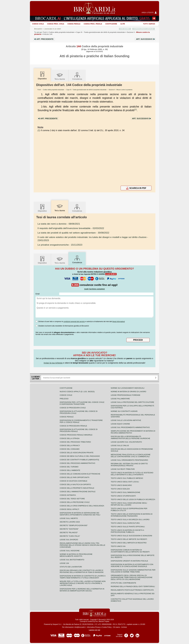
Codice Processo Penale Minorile (76, 435)
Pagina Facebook (126, 635)
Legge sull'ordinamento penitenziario (129, 460)
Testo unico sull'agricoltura (125, 523)
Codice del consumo (70, 449)
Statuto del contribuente (123, 583)
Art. (45, 39)
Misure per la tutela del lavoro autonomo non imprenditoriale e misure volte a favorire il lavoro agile (83, 583)
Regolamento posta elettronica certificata (132, 590)
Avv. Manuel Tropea (102, 621)
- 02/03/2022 (71, 228)
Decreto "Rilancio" (69, 533)
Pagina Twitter (132, 635)
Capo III (100, 32)
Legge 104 (64, 563)
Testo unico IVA (118, 546)
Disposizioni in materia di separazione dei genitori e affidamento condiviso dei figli (80, 514)
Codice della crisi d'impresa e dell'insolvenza (82, 506)
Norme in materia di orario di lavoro (128, 392)
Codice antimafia (68, 495)
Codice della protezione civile (75, 502)
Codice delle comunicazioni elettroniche (80, 474)
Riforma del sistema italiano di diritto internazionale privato (129, 465)
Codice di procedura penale (73, 426)
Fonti (45, 32)
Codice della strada (70, 438)
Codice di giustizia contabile (73, 481)
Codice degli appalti (69, 509)
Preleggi (64, 399)
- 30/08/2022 (73, 233)
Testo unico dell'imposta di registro (129, 543)
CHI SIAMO (125, 29)
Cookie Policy (107, 627)
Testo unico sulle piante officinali (128, 527)
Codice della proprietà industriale (61, 32)
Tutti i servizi (149, 24)
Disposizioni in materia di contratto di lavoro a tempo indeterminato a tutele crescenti (83, 577)
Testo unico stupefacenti (123, 496)
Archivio (124, 627)
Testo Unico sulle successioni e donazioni (131, 536)
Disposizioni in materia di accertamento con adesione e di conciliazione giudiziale (132, 565)
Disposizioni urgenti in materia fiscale (129, 561)
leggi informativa (119, 322)
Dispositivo (42, 208)
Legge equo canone (120, 424)
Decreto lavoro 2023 (70, 522)
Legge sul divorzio (69, 540)
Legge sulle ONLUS (120, 445)
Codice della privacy (70, 445)
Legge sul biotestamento (72, 560)
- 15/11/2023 (60, 245)
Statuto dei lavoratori (71, 567)
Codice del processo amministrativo (77, 463)
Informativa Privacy (94, 627)
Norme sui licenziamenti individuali (128, 388)
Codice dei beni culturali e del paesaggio (80, 456)
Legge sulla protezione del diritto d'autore (132, 402)
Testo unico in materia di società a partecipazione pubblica (127, 531)
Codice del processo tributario (75, 442)
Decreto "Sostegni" (69, 529)
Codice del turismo (69, 467)
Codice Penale (74, 24)
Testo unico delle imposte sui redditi (129, 539)
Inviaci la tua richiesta (53, 363)
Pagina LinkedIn (137, 635)
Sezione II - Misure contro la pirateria (120, 90)
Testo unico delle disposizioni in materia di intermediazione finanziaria (132, 515)
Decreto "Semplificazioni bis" (74, 525)
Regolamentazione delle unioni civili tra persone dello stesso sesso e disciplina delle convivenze (82, 545)
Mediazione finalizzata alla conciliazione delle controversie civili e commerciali (131, 456)
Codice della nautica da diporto (75, 484)
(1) (136, 109)
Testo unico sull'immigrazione (125, 492)
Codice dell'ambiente (70, 470)
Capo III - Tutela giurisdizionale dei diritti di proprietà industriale (86, 90)
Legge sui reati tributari (123, 469)
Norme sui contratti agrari (124, 411)
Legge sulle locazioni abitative (126, 420)
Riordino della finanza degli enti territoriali (133, 586)
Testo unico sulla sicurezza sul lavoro (130, 520)
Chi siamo (116, 627)
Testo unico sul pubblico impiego (127, 478)
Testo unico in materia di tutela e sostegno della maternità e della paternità (132, 474)
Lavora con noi (94, 630)
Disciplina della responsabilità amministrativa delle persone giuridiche (130, 437)
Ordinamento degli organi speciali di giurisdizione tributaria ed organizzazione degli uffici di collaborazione (132, 577)
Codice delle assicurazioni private (77, 453)
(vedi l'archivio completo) (94, 289)
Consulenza (77, 76)
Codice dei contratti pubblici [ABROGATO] (79, 460)
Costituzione (111, 24)
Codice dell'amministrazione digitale (78, 492)
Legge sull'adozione (70, 551)
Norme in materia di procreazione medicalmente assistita (76, 555)
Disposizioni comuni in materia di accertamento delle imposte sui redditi (130, 551)
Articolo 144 (48, 34)
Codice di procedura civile (73, 408)
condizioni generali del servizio (74, 322)
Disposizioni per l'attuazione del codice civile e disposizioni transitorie (82, 403)
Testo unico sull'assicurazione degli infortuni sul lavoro (129, 504)
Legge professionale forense (126, 395)
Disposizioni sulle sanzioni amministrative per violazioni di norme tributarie (133, 571)
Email (38, 294)
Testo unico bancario (121, 485)
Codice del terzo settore (72, 499)
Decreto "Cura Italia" (70, 536)
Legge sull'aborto (69, 518)
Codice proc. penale (93, 24)
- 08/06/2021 (59, 224)
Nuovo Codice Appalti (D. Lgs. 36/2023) (77, 392)
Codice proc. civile (56, 24)
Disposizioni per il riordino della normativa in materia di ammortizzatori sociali (82, 590)
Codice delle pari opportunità (75, 477)
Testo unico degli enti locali (125, 482)
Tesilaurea (60, 76)
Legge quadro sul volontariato (126, 442)
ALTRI (123, 24)
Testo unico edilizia (120, 489)
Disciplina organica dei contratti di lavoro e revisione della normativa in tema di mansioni (82, 571)
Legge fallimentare (120, 399)
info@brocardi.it (80, 627)
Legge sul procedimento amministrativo (130, 427)
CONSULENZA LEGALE (144, 29)
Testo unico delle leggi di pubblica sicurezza (133, 499)
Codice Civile (38, 24)
